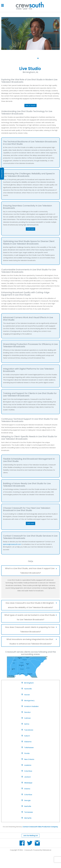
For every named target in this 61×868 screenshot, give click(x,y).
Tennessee (29, 812)
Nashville (28, 806)
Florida (27, 753)
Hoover (27, 695)
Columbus (28, 771)
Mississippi (28, 783)
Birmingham (29, 683)
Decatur (27, 712)
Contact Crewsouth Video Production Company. (40, 827)
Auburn (27, 736)
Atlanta (27, 789)
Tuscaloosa (29, 730)
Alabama (28, 742)
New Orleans (29, 759)
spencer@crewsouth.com (12, 544)
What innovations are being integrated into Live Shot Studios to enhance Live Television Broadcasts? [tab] (32, 641)
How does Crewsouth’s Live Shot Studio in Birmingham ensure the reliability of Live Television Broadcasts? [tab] (31, 605)
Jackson (28, 777)
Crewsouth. (29, 850)
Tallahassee (29, 748)
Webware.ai (47, 850)
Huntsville (28, 689)
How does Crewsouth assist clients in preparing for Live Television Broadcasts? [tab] (31, 629)
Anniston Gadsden (31, 706)
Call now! (31, 229)
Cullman (27, 718)
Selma (27, 724)
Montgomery (29, 701)
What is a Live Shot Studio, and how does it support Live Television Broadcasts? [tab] (31, 570)
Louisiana (28, 765)
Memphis (28, 818)
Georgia (27, 800)
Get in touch (31, 105)
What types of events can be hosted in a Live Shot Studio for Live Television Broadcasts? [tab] (31, 617)
